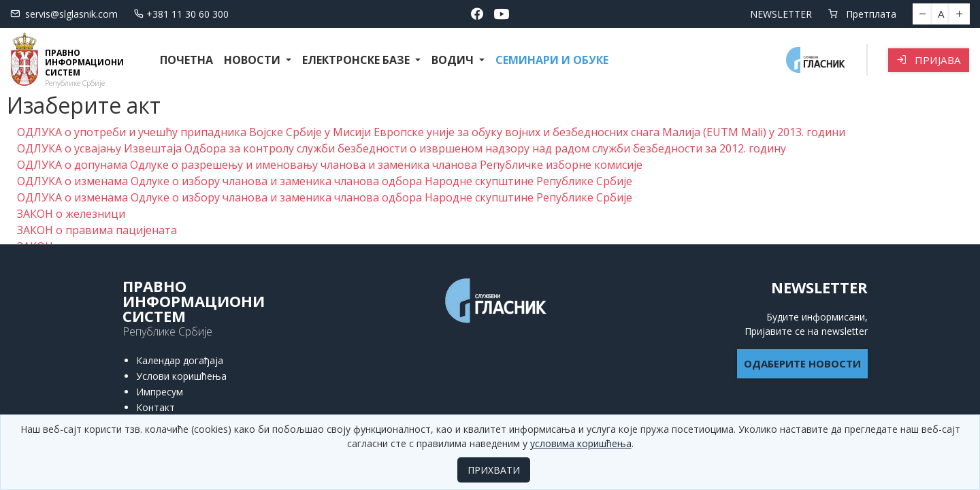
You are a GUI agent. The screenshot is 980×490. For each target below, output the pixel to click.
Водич (454, 60)
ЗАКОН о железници (71, 214)
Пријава (929, 60)
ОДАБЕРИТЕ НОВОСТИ (802, 363)
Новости (254, 60)
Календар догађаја (180, 360)
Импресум (160, 392)
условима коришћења (581, 443)
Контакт (156, 407)
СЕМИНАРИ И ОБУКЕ (552, 60)
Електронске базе (357, 60)
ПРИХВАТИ (494, 470)
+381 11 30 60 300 (181, 14)
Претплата (862, 14)
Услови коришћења (181, 376)
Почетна (186, 60)
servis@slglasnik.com (64, 14)
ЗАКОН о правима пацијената (97, 230)
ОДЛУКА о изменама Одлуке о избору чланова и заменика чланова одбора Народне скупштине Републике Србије (325, 181)
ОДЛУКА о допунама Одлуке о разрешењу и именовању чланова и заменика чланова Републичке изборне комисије (330, 165)
